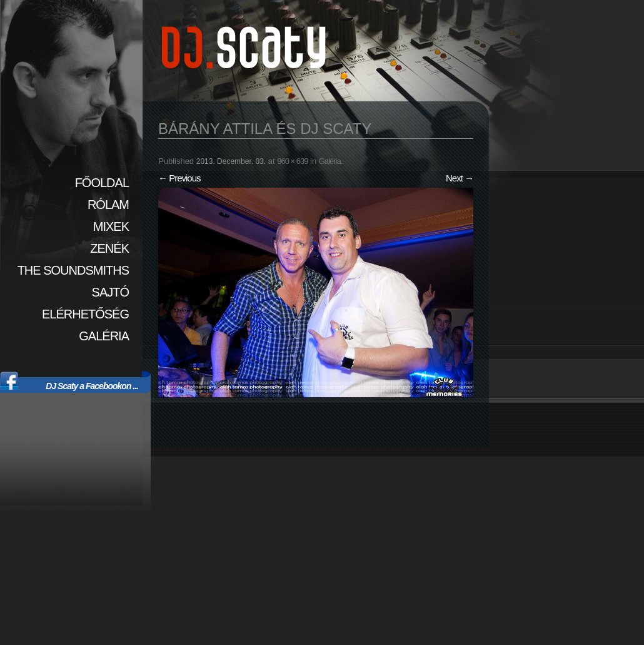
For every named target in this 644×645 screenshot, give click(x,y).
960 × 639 (292, 161)
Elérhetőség (85, 314)
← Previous (179, 178)
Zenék (109, 248)
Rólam (108, 205)
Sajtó (110, 292)
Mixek (111, 226)
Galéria (104, 336)
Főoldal (102, 183)
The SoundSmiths (73, 270)
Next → (460, 178)
